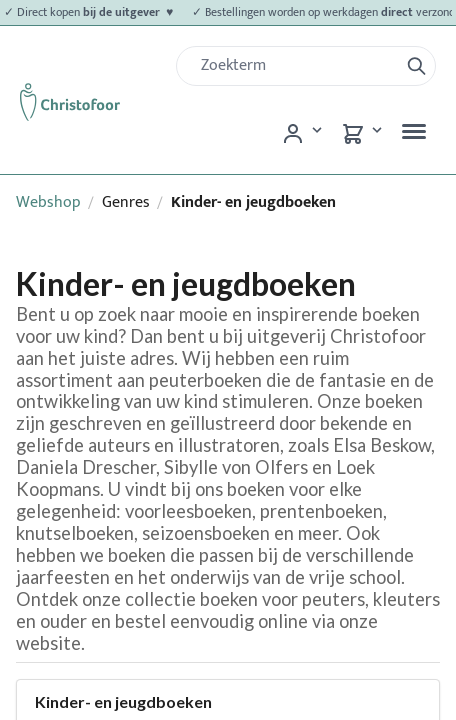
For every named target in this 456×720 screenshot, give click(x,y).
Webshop (48, 202)
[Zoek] (295, 66)
